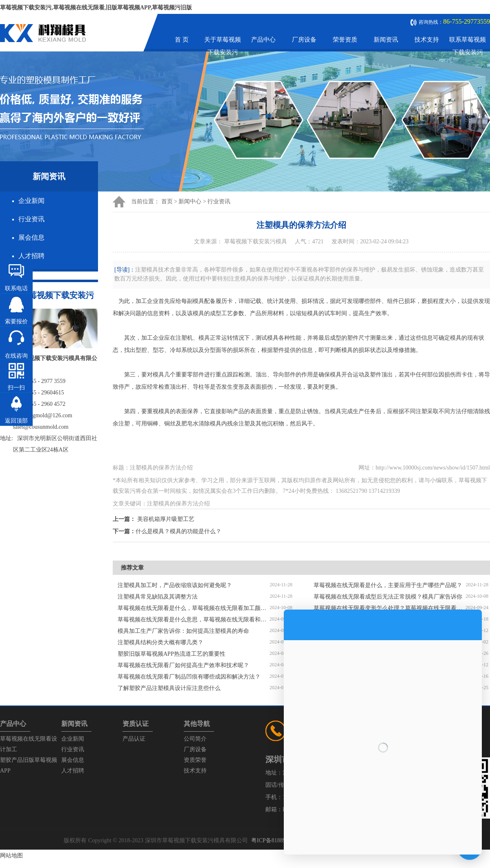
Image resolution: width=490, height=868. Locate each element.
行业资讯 (31, 219)
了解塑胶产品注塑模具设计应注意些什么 (169, 688)
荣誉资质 (345, 40)
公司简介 (195, 739)
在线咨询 (16, 356)
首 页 (182, 40)
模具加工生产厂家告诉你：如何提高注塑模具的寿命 (183, 631)
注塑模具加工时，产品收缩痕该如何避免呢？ (175, 585)
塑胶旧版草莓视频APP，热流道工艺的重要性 (171, 654)
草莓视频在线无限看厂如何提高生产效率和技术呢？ (183, 665)
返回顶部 (16, 421)
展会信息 (31, 237)
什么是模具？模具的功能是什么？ (178, 531)
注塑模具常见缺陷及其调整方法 (158, 597)
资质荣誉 (195, 760)
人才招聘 (31, 256)
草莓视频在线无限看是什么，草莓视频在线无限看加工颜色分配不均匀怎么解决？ (194, 608)
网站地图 (11, 856)
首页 (167, 201)
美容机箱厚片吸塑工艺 (166, 519)
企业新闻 (31, 201)
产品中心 (263, 40)
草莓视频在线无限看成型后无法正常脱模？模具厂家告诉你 (388, 597)
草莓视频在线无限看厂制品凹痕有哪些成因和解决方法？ (189, 677)
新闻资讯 (386, 40)
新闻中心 (190, 201)
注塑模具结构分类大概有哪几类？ (160, 642)
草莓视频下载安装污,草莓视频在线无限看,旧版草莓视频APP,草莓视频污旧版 (96, 8)
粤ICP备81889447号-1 (278, 840)
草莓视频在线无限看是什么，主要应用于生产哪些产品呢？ (388, 585)
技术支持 (427, 40)
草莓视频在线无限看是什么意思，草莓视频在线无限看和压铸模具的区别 (194, 620)
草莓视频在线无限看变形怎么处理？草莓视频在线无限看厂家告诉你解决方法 (390, 608)
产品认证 (134, 739)
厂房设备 (304, 40)
